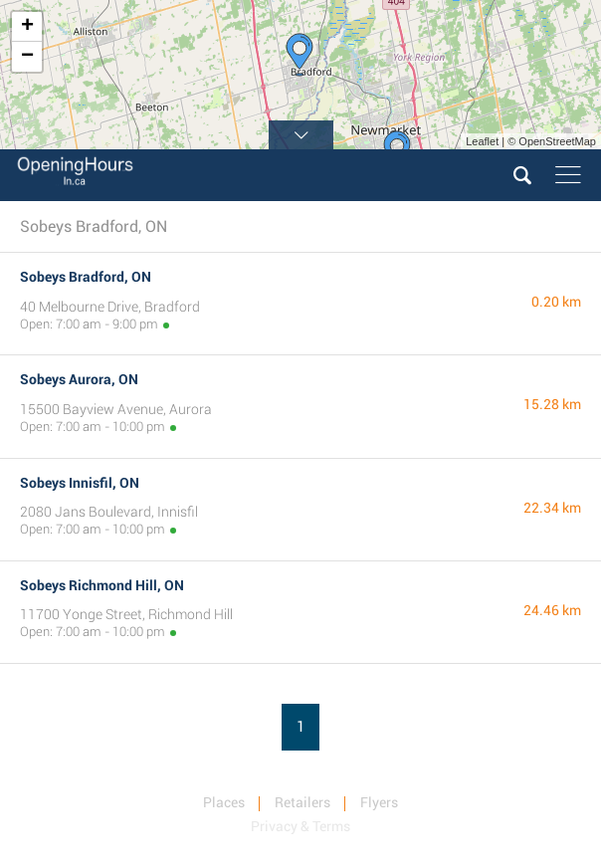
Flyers (379, 802)
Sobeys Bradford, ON (86, 277)
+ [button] (27, 27)
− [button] (27, 57)
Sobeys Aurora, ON (79, 379)
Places (224, 802)
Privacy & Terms (300, 826)
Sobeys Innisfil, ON (80, 483)
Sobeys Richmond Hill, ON (102, 585)
